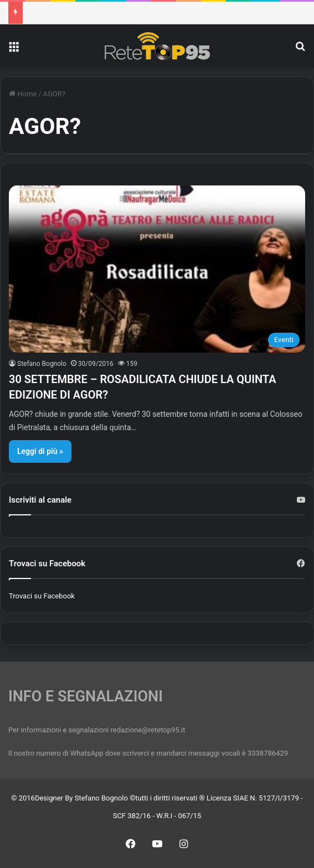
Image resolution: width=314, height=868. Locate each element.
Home (23, 94)
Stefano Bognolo (42, 364)
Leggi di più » (40, 451)
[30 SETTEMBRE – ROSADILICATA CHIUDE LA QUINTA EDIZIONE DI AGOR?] (157, 269)
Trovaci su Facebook (42, 596)
